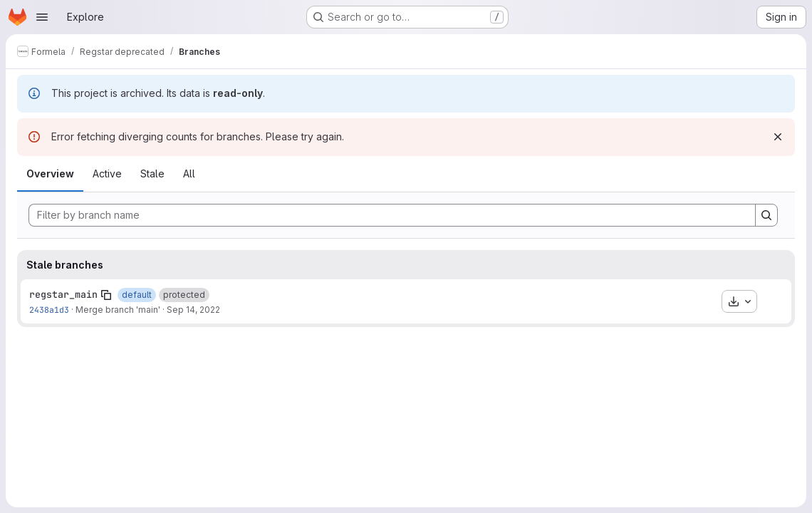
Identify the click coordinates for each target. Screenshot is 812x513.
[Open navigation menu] (42, 17)
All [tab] (189, 173)
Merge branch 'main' (118, 310)
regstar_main (63, 294)
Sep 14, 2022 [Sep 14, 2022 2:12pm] (193, 310)
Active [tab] (107, 173)
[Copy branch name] (106, 295)
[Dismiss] (778, 137)
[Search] (766, 215)
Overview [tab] (50, 173)
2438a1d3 (49, 310)
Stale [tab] (152, 173)
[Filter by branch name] (392, 215)
